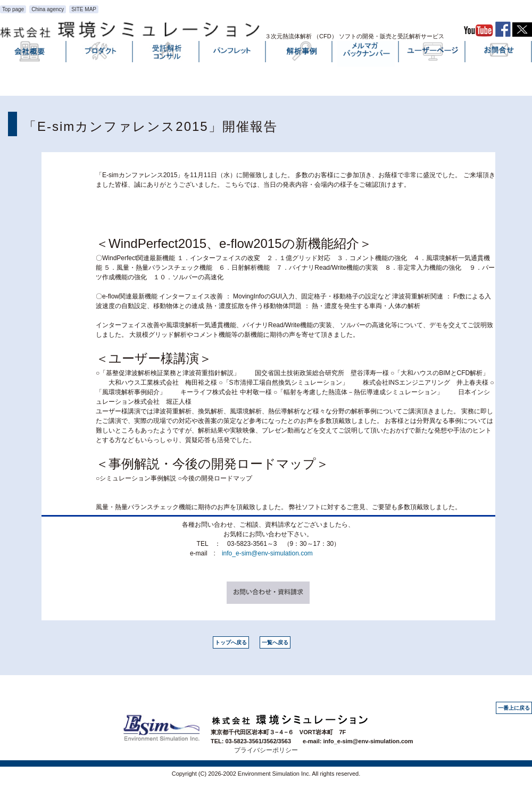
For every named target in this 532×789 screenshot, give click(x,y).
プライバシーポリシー (266, 750)
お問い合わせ (499, 54)
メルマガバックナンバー (366, 54)
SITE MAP (84, 9)
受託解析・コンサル (167, 54)
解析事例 (300, 54)
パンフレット (233, 54)
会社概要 (34, 54)
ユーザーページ (433, 54)
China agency (48, 9)
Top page (13, 9)
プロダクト (100, 54)
